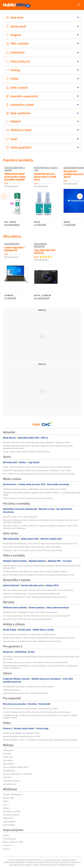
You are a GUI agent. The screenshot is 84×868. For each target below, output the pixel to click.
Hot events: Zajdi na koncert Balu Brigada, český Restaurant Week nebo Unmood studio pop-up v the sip (41, 658)
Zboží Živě (7, 754)
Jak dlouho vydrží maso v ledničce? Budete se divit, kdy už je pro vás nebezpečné (36, 616)
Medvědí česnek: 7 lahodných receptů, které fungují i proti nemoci (30, 612)
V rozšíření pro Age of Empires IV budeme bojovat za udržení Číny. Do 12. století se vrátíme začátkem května (40, 717)
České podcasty (9, 839)
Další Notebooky (12, 244)
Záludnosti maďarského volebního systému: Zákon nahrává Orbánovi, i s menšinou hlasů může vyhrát (42, 494)
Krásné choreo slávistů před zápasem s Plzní (21, 733)
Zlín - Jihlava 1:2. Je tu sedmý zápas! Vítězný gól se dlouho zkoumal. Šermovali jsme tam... (39, 474)
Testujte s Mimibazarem (13, 794)
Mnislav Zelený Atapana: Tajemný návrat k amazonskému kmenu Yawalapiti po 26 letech (39, 638)
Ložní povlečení (9, 822)
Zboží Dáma (8, 760)
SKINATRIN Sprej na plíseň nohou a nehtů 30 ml (45, 177)
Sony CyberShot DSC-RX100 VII (45, 251)
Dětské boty (8, 818)
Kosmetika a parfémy (12, 811)
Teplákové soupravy (11, 815)
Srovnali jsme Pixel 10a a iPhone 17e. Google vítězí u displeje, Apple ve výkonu (35, 572)
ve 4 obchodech (42, 298)
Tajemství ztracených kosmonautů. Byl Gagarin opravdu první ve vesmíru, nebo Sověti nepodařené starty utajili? (38, 447)
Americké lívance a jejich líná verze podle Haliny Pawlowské (27, 619)
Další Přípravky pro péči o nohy (46, 169)
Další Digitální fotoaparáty (40, 245)
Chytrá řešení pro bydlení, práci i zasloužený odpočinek (26, 693)
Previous (4, 196)
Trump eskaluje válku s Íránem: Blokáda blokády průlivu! (26, 452)
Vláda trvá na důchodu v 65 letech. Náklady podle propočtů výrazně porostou (35, 597)
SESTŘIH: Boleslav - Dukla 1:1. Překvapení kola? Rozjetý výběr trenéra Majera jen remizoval (40, 740)
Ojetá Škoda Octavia (11, 781)
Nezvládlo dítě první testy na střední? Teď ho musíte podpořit (28, 687)
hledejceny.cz (9, 750)
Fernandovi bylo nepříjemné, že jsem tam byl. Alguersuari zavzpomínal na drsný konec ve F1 (41, 544)
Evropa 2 (7, 849)
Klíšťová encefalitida (11, 690)
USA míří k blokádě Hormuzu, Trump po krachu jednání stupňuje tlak (31, 594)
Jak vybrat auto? (10, 784)
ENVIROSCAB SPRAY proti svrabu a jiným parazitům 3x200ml (15, 177)
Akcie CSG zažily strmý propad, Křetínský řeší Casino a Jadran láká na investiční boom (38, 590)
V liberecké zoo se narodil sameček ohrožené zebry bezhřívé (28, 498)
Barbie (6, 801)
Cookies (36, 865)
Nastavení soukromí (49, 865)
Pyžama (6, 808)
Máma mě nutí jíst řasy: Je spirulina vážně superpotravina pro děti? (31, 709)
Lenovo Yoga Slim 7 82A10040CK (14, 249)
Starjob (6, 835)
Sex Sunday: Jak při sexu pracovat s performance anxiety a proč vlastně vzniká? (35, 662)
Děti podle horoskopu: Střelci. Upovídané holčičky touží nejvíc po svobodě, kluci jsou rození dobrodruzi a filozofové (41, 521)
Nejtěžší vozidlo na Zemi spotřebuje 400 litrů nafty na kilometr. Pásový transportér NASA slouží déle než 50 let (42, 567)
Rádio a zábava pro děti (13, 842)
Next (80, 196)
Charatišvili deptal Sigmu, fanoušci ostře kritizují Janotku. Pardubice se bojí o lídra (37, 470)
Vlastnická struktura (67, 865)
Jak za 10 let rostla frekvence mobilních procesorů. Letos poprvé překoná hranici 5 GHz (39, 575)
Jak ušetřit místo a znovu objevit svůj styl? (20, 517)
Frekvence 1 (8, 845)
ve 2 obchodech (12, 225)
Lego (5, 805)
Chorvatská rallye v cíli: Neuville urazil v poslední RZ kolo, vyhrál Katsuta (33, 550)
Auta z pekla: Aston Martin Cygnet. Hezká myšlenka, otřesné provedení (32, 547)
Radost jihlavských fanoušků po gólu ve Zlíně (21, 736)
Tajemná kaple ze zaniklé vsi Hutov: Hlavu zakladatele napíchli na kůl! (32, 641)
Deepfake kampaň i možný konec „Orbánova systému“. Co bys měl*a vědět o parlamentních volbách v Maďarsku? (40, 667)
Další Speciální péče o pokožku (15, 169)
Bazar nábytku (9, 825)
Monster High (8, 798)
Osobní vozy (8, 757)
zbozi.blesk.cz (9, 764)
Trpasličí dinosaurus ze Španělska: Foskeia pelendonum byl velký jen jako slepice (37, 712)
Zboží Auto (7, 777)
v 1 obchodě (40, 225)
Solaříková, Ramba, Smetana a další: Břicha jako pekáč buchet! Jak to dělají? (35, 489)
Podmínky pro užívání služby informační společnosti (48, 862)
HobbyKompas (9, 771)
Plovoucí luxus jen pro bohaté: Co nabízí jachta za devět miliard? (29, 634)
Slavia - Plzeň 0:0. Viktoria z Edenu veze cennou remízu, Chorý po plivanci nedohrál (37, 467)
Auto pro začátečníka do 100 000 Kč (18, 774)
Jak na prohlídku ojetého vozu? (16, 767)
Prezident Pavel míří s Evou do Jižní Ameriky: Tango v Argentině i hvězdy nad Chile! (36, 442)
